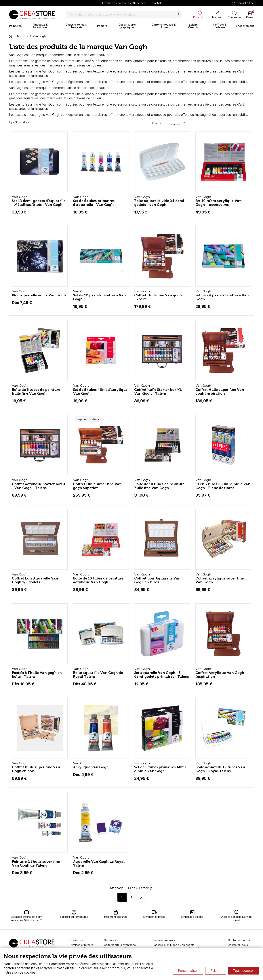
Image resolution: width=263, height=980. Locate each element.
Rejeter (216, 971)
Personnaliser (188, 971)
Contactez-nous (238, 945)
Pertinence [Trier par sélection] (177, 123)
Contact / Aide (243, 3)
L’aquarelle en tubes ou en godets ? (175, 945)
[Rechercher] (124, 15)
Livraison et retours (81, 945)
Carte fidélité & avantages (120, 945)
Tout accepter (244, 971)
